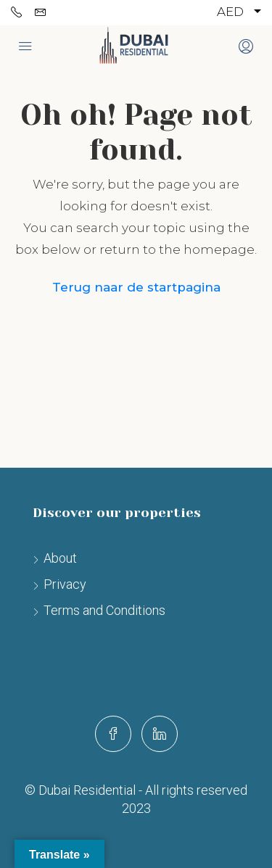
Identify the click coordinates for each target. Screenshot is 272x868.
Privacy (65, 584)
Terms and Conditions (104, 610)
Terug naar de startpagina (136, 287)
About (60, 558)
